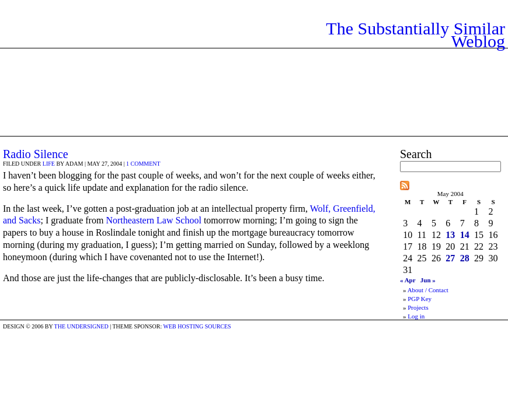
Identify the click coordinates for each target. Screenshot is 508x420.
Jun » (428, 280)
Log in (416, 316)
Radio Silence (36, 154)
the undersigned (81, 326)
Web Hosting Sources (197, 326)
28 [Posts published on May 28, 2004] (465, 258)
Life (49, 164)
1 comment (143, 164)
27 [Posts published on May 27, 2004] (450, 258)
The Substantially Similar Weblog (415, 35)
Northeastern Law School (154, 220)
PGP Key (420, 299)
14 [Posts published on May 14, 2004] (465, 235)
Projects (418, 307)
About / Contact (428, 290)
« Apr (408, 280)
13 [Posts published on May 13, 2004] (450, 235)
